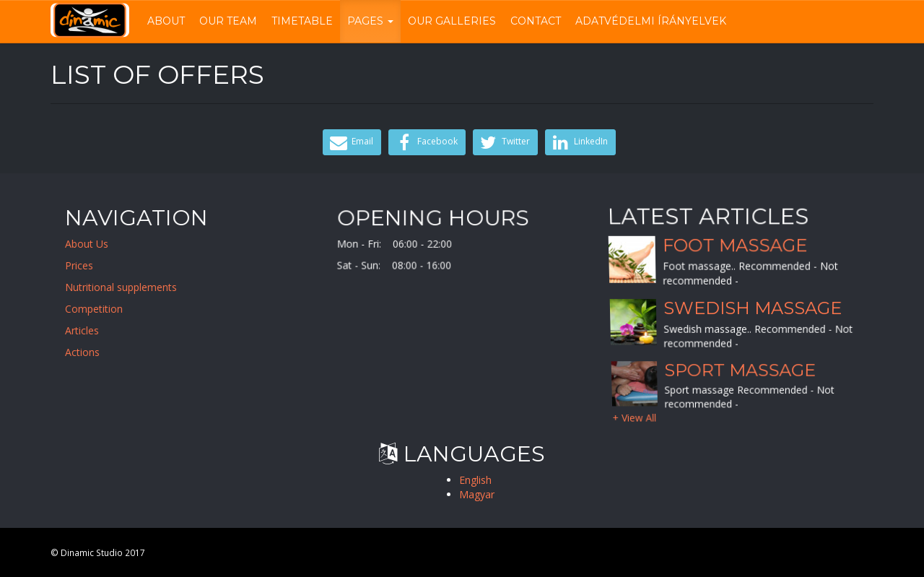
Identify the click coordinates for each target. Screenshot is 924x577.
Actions (91, 352)
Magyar (477, 494)
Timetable (302, 21)
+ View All (635, 417)
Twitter (504, 142)
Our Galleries (452, 21)
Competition (103, 309)
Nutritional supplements (130, 287)
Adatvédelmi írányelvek (651, 21)
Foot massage (735, 246)
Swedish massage (753, 309)
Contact (536, 21)
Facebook (425, 142)
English (475, 480)
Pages (370, 21)
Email (350, 142)
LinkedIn (579, 142)
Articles (91, 330)
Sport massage (740, 370)
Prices (88, 265)
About (166, 21)
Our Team (228, 21)
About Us (95, 244)
